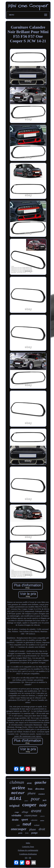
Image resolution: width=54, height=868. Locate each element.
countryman (31, 815)
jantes (26, 801)
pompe (35, 833)
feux (30, 789)
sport (25, 819)
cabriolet (34, 820)
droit (42, 829)
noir (43, 805)
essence (42, 794)
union (42, 820)
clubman (17, 782)
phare (32, 793)
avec (29, 783)
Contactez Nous (28, 847)
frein (27, 833)
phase (33, 829)
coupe (17, 812)
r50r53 (42, 816)
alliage (25, 812)
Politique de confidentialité (28, 850)
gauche (41, 782)
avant (36, 811)
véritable (16, 815)
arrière (18, 788)
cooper (29, 805)
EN (26, 858)
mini (16, 799)
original (14, 806)
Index (28, 843)
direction (40, 789)
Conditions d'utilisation (28, 854)
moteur (18, 793)
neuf (27, 824)
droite (15, 820)
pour (35, 799)
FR (30, 858)
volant (37, 825)
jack (45, 800)
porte (20, 833)
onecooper (19, 829)
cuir (18, 825)
